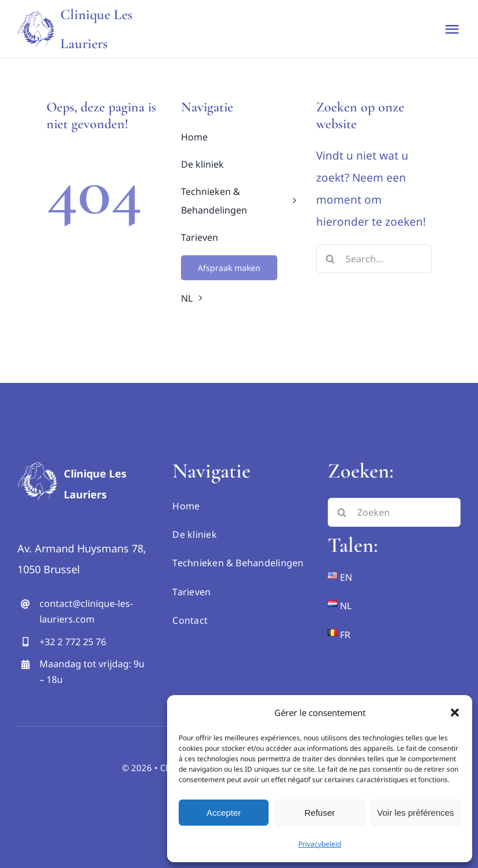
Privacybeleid (320, 844)
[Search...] (374, 259)
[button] (455, 713)
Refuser (320, 813)
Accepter (224, 813)
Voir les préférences (416, 813)
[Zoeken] (394, 512)
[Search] (331, 259)
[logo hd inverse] (37, 464)
